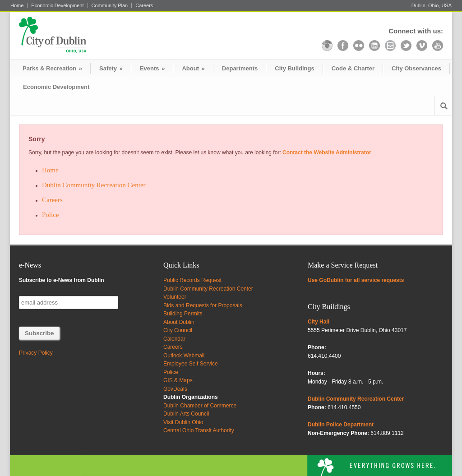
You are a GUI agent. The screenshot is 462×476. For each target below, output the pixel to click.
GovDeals (175, 389)
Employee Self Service (191, 364)
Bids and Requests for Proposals (203, 305)
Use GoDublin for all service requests (356, 280)
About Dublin (179, 322)
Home (17, 6)
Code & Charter (353, 68)
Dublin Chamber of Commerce (200, 406)
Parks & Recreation (52, 68)
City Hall (319, 322)
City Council (178, 330)
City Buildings (294, 68)
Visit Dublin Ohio (183, 422)
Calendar (174, 339)
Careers (144, 6)
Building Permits (183, 314)
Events (152, 68)
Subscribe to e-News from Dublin (62, 280)
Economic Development (57, 6)
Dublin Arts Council (186, 414)
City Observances (416, 68)
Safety (111, 68)
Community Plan (110, 6)
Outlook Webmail (184, 356)
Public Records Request (192, 280)
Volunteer (175, 297)
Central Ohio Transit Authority (199, 430)
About (193, 68)
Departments (240, 68)
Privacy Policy (36, 353)
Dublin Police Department (341, 425)
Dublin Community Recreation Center (94, 185)
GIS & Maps (178, 380)
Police (51, 215)
